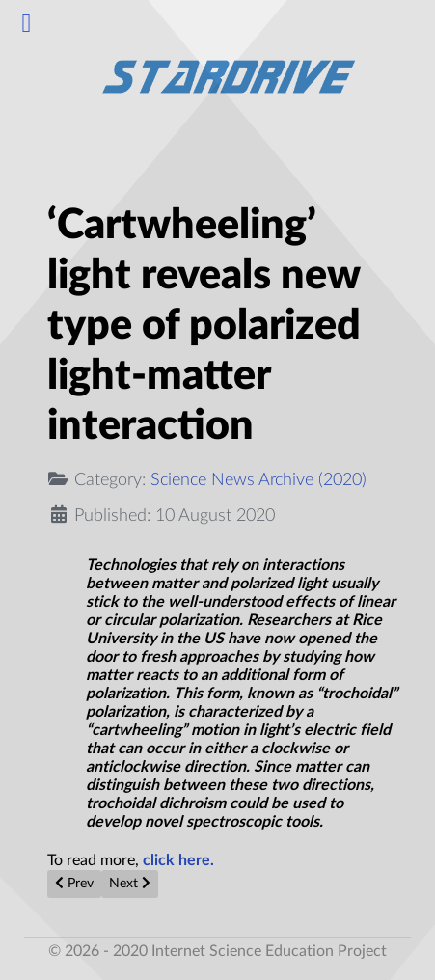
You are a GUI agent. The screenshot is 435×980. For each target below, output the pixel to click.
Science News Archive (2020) (258, 480)
